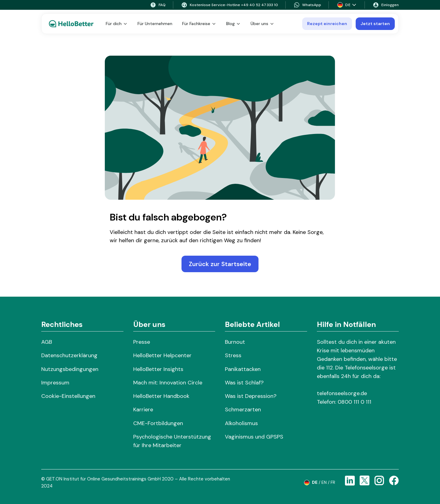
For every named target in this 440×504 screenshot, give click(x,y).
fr (333, 482)
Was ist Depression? (251, 396)
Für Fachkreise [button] (199, 24)
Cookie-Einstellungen (68, 396)
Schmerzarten (243, 409)
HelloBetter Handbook (161, 396)
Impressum (55, 383)
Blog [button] (233, 24)
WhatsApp (307, 5)
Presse (142, 342)
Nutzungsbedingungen (70, 369)
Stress (233, 355)
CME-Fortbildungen (158, 423)
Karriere (143, 409)
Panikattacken (243, 369)
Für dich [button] (117, 24)
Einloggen (386, 5)
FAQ (158, 5)
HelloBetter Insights (158, 369)
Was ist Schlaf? (244, 383)
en (324, 482)
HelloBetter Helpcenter (162, 355)
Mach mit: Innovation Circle (168, 383)
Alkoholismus (241, 423)
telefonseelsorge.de (342, 393)
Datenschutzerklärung (69, 355)
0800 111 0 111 (354, 402)
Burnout (235, 342)
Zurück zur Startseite (220, 264)
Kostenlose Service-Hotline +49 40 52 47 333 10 (230, 5)
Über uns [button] (262, 24)
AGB (47, 342)
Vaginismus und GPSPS (254, 437)
